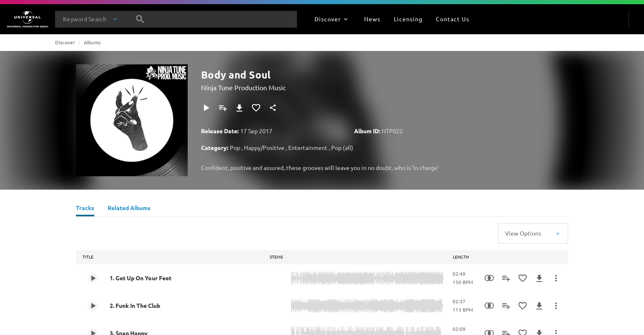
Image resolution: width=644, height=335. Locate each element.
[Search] (140, 19)
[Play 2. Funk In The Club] (93, 306)
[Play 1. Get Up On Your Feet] (93, 278)
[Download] (239, 108)
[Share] (273, 108)
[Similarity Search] (489, 278)
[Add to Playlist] (223, 108)
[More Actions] (556, 278)
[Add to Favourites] (256, 108)
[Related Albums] (129, 209)
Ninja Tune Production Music (243, 87)
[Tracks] (85, 209)
